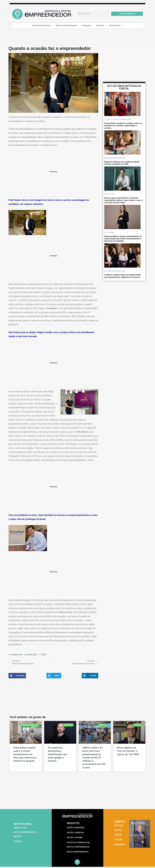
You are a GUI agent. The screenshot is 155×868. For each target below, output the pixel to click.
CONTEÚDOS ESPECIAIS (42, 26)
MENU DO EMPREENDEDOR (67, 26)
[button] (17, 676)
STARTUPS (101, 26)
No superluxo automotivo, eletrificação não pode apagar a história (57, 754)
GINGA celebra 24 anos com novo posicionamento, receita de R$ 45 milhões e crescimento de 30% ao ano (94, 758)
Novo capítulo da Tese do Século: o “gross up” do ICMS (128, 751)
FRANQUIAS (87, 26)
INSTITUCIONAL (116, 26)
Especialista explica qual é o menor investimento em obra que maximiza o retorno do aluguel (25, 754)
